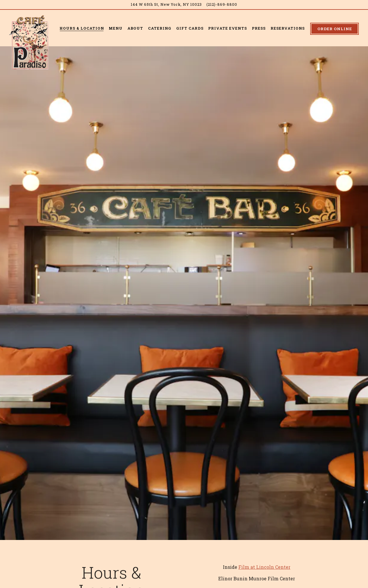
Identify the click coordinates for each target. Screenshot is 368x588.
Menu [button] (116, 28)
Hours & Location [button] (82, 28)
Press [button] (259, 28)
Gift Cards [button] (190, 28)
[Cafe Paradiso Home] (30, 42)
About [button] (135, 28)
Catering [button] (160, 28)
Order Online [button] (335, 29)
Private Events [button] (228, 28)
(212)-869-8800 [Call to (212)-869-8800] (222, 4)
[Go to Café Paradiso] (166, 4)
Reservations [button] (288, 28)
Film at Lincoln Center (264, 547)
